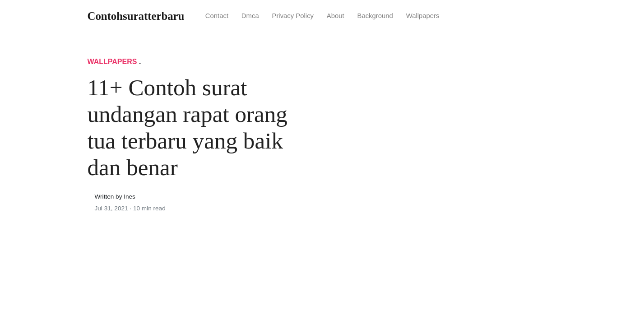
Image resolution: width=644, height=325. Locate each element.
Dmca (250, 16)
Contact (217, 16)
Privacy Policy (293, 16)
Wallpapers (423, 16)
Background (375, 16)
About (336, 16)
